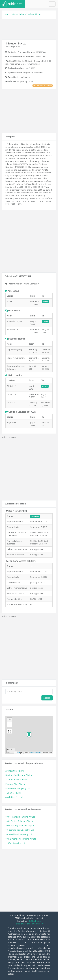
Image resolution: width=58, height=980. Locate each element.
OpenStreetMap (37, 753)
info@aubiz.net (34, 921)
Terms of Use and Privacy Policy (29, 924)
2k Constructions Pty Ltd (17, 780)
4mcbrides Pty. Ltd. (14, 797)
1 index (29, 14)
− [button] (10, 724)
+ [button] (10, 720)
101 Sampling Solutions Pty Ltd (20, 830)
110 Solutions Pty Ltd (15, 843)
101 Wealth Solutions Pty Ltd (19, 834)
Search (47, 698)
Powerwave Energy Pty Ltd (18, 788)
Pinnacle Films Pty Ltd (15, 784)
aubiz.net (10, 14)
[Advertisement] (29, 29)
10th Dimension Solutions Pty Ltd (21, 839)
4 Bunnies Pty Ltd (13, 793)
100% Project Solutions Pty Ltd (19, 821)
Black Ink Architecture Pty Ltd (19, 775)
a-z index (20, 14)
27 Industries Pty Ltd (15, 771)
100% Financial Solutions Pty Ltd (20, 817)
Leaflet (17, 753)
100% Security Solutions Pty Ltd (20, 826)
